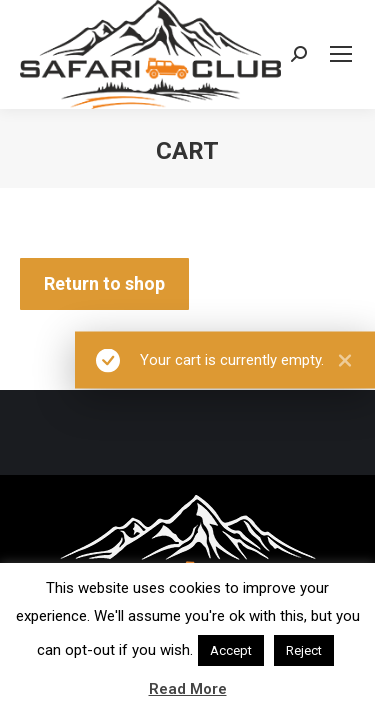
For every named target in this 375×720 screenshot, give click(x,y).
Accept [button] (231, 650)
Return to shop (104, 283)
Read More (188, 689)
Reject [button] (304, 650)
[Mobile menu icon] (341, 54)
